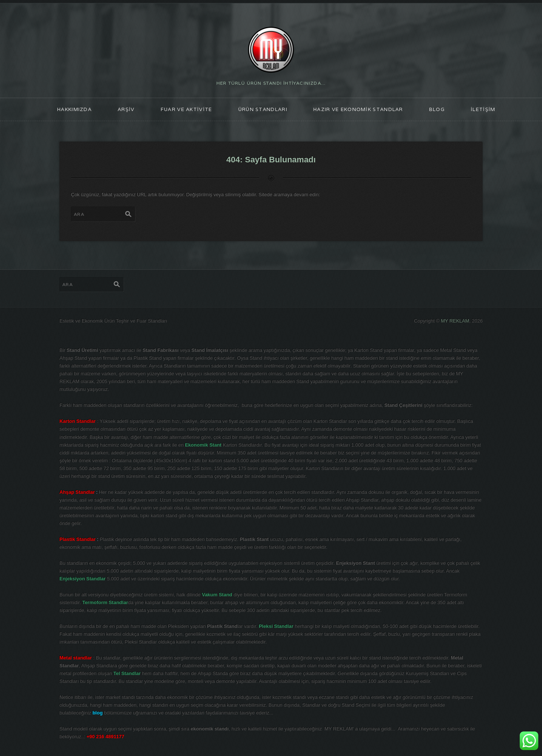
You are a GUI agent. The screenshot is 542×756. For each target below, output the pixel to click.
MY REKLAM (455, 321)
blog (437, 109)
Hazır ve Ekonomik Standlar (358, 109)
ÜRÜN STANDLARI (263, 109)
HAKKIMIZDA (74, 109)
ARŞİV (126, 109)
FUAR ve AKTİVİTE (187, 109)
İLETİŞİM (483, 109)
